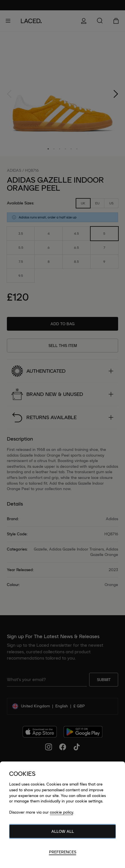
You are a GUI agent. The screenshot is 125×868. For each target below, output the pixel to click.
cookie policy (61, 812)
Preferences (63, 852)
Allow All (63, 831)
